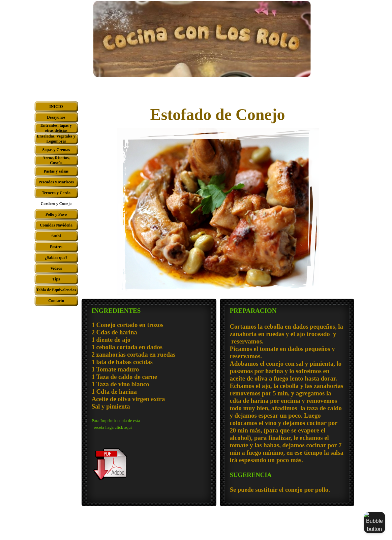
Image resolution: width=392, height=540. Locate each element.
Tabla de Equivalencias (56, 290)
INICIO (56, 107)
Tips (56, 279)
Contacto (56, 301)
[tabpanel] (149, 394)
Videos (56, 268)
